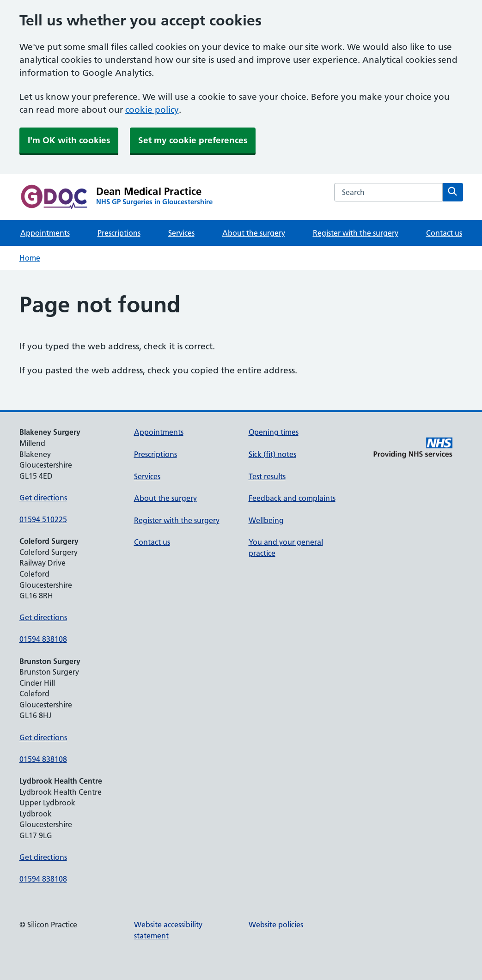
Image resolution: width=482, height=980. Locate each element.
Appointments (45, 233)
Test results (267, 476)
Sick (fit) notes (272, 454)
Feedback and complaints (292, 498)
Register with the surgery (356, 233)
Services (181, 233)
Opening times (274, 432)
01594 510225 (43, 519)
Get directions (43, 498)
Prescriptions (119, 233)
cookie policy (152, 110)
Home (30, 258)
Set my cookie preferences (193, 140)
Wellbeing (266, 520)
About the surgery (254, 233)
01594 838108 (43, 639)
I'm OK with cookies (69, 140)
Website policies (276, 925)
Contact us (444, 233)
